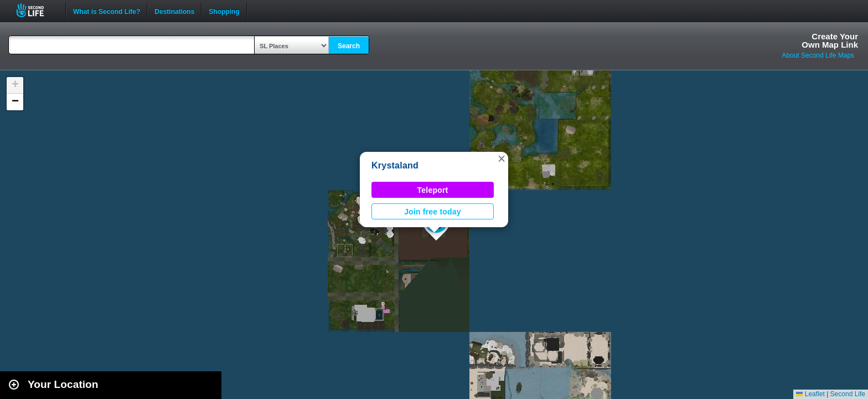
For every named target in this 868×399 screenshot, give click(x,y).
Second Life (36, 10)
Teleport (433, 190)
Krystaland (395, 165)
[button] (502, 158)
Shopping (224, 11)
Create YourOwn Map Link (830, 40)
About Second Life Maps (818, 55)
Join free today (433, 212)
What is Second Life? (107, 11)
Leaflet (810, 394)
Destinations (174, 11)
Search (349, 46)
